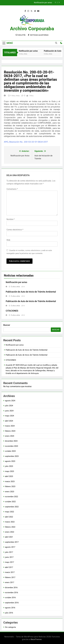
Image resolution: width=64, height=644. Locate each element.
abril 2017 (9, 567)
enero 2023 (10, 492)
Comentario (12, 189)
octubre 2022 (10, 502)
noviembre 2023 (11, 446)
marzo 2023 (10, 481)
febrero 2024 (10, 431)
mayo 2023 (9, 471)
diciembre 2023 (11, 441)
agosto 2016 (10, 608)
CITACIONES (12, 311)
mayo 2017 (9, 562)
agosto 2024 (10, 401)
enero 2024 (10, 436)
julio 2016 (9, 613)
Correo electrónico (15, 230)
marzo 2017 (10, 572)
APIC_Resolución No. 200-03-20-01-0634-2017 (26, 142)
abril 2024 (9, 421)
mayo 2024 (9, 416)
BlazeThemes (36, 639)
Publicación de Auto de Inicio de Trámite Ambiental (31, 292)
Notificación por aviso (43, 3)
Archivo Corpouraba (32, 29)
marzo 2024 (10, 426)
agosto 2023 (10, 461)
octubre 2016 (10, 598)
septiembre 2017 (12, 542)
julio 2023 (9, 466)
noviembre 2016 (11, 593)
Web (8, 240)
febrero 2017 (10, 577)
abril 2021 (9, 537)
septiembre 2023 (12, 456)
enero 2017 (10, 582)
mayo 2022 (9, 512)
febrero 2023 (10, 486)
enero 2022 (10, 532)
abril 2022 (9, 517)
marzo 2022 (10, 522)
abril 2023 (9, 476)
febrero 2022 (10, 527)
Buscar (7, 325)
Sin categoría (10, 627)
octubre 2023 (10, 451)
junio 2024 (9, 411)
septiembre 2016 (12, 603)
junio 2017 (9, 557)
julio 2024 (9, 406)
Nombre (11, 219)
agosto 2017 (10, 547)
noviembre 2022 (11, 497)
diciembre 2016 (11, 588)
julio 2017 (9, 552)
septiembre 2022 (12, 507)
